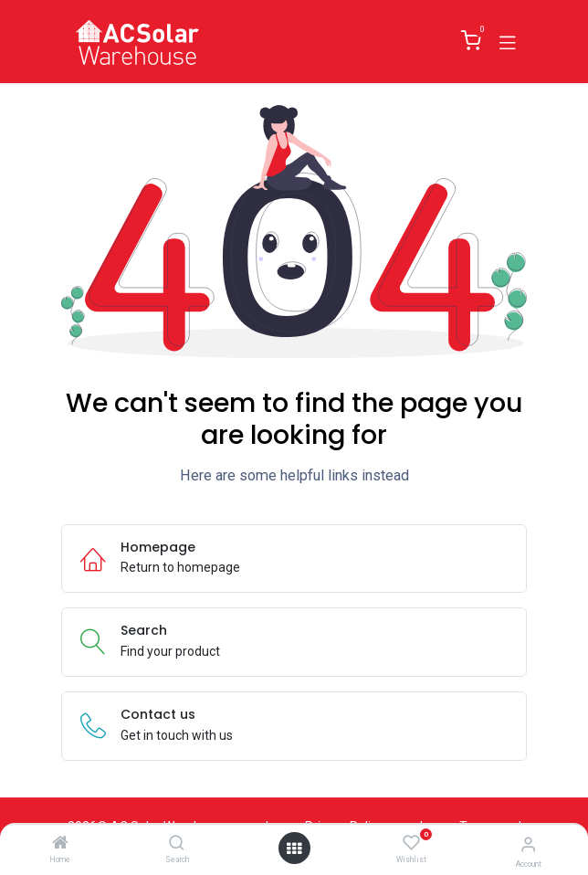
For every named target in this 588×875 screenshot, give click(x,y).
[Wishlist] (411, 843)
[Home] (60, 844)
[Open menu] (294, 849)
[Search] (177, 844)
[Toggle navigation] (508, 41)
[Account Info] (528, 844)
